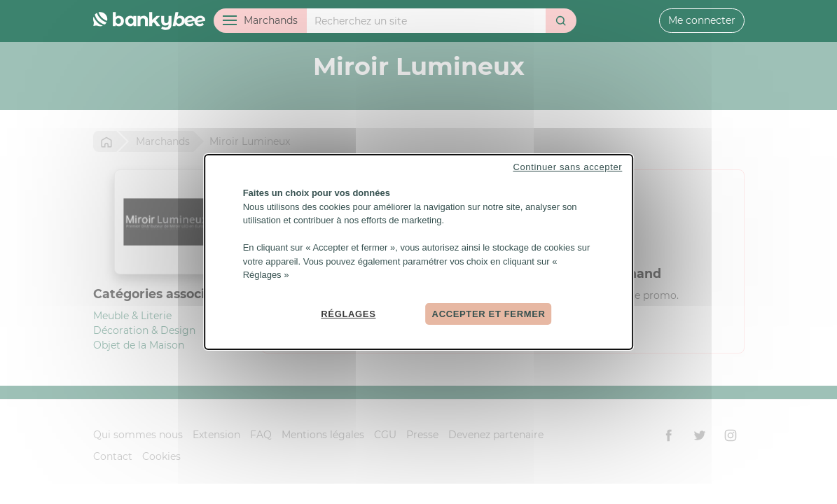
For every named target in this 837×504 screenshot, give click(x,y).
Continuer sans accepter (567, 167)
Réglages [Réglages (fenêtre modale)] (348, 313)
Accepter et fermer (489, 313)
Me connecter (702, 20)
